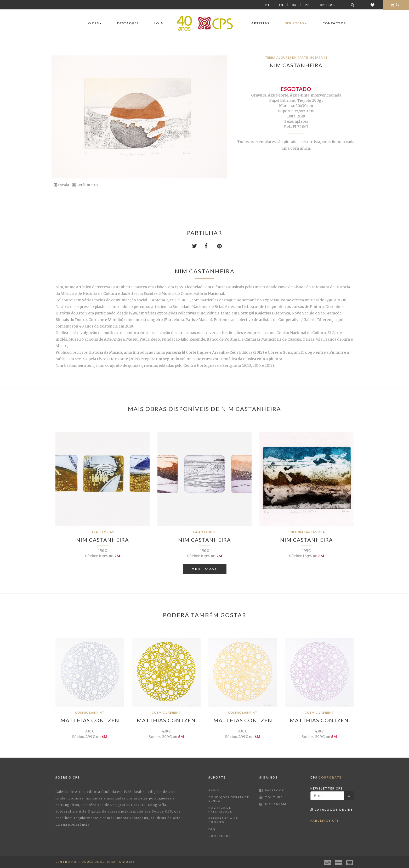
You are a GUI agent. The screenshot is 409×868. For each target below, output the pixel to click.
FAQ (212, 829)
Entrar (328, 5)
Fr (308, 5)
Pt (267, 5)
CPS (326, 777)
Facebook (272, 790)
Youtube (271, 797)
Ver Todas (205, 569)
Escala (62, 185)
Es (294, 5)
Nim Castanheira (296, 65)
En (281, 5)
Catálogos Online (332, 810)
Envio (214, 790)
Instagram (273, 804)
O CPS (95, 23)
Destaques (128, 23)
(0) (396, 5)
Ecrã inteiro (85, 185)
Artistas (260, 23)
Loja (159, 23)
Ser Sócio (296, 23)
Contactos (334, 23)
